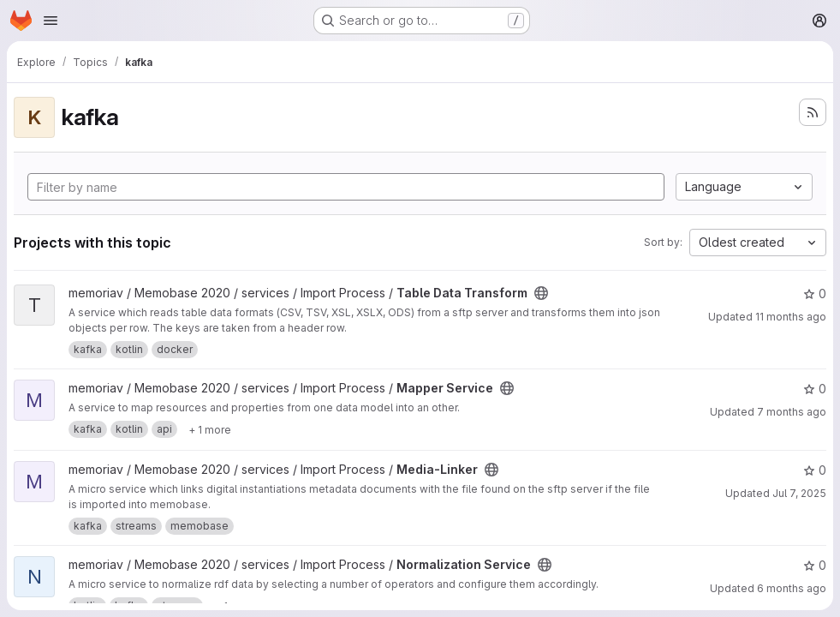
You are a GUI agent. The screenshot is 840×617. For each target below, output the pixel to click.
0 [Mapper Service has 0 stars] (815, 389)
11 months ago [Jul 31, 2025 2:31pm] (791, 317)
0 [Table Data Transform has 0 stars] (815, 294)
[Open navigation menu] (51, 21)
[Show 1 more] (210, 429)
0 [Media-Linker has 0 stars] (815, 470)
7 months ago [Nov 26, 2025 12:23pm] (792, 412)
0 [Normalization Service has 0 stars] (815, 565)
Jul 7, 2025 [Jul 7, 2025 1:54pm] (799, 493)
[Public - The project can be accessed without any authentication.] (541, 293)
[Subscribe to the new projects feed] (813, 112)
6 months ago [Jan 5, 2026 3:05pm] (792, 588)
